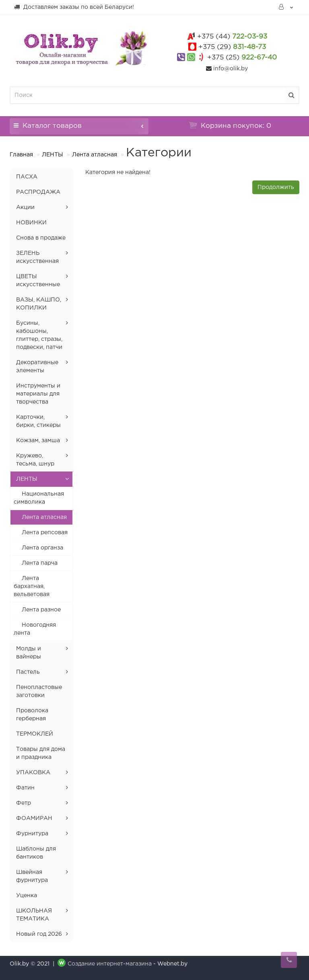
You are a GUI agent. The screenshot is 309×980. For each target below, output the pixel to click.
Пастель (28, 672)
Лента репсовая (45, 533)
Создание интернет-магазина (110, 964)
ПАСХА (27, 177)
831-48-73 (232, 47)
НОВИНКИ (31, 223)
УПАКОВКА (33, 773)
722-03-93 (232, 37)
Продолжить (276, 187)
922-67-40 (242, 58)
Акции (25, 207)
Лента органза (42, 548)
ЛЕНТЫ (53, 155)
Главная (21, 155)
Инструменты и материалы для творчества (38, 394)
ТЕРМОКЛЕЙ (35, 734)
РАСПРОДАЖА (38, 192)
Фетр (24, 803)
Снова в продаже (41, 238)
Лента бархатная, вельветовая (32, 586)
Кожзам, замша (38, 441)
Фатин (25, 788)
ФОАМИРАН (34, 818)
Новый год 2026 (39, 934)
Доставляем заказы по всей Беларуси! (74, 7)
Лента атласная (95, 155)
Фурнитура (32, 834)
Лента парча (40, 563)
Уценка (27, 896)
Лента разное (41, 610)
